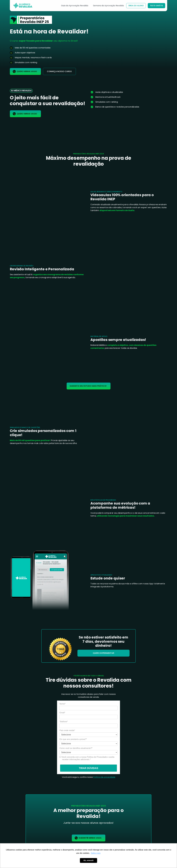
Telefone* (64, 722)
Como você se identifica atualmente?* (76, 748)
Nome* (63, 704)
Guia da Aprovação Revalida (75, 6)
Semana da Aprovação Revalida (108, 6)
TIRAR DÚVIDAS (89, 768)
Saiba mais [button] (96, 853)
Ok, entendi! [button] (88, 860)
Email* (62, 713)
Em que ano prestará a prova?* (73, 739)
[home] (24, 6)
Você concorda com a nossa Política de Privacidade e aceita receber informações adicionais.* (87, 758)
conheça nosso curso (59, 71)
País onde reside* (67, 730)
